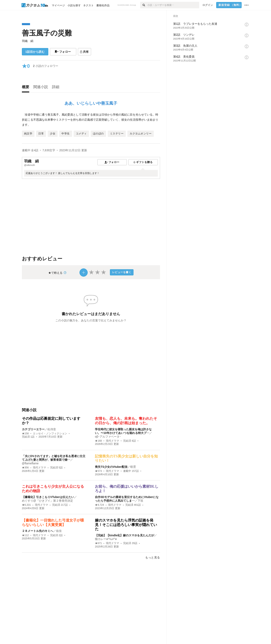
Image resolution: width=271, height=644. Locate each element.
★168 (98, 441)
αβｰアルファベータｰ (108, 437)
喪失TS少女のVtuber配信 (111, 467)
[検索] (144, 5)
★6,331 (26, 505)
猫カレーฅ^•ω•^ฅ (106, 539)
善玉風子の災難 (47, 33)
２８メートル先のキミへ (38, 531)
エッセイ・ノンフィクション (50, 434)
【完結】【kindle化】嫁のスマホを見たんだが (125, 535)
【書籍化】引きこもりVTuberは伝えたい (48, 497)
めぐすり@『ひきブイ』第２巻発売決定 (47, 501)
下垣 (140, 501)
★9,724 (99, 505)
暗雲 (133, 467)
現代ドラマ (112, 441)
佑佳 (59, 531)
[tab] (27, 88)
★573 (98, 471)
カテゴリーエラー (33, 429)
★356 (25, 468)
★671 (98, 543)
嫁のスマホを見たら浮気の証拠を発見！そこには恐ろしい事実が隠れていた (126, 525)
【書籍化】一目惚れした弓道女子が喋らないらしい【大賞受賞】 (53, 523)
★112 (25, 535)
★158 (25, 434)
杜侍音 (52, 429)
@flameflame (30, 463)
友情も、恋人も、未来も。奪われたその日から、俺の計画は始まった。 (126, 421)
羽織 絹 (28, 41)
